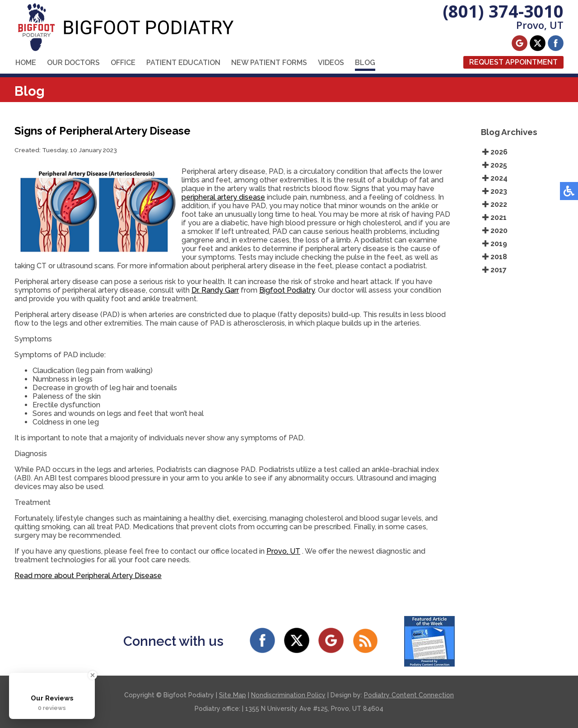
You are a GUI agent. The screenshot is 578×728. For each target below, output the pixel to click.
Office (123, 63)
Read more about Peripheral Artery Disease (88, 576)
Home (26, 63)
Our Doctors (73, 63)
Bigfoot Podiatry (287, 290)
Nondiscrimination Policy (288, 695)
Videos (331, 63)
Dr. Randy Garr (215, 290)
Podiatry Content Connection (409, 695)
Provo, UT (283, 551)
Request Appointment (513, 62)
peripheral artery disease (223, 197)
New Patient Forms (269, 63)
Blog (365, 63)
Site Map (233, 695)
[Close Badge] (93, 675)
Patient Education (183, 63)
